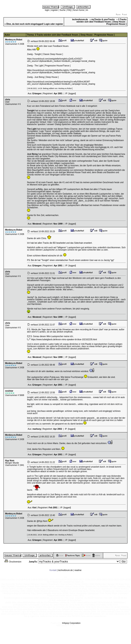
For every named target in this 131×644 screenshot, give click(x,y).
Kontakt (53, 570)
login (47, 10)
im (87, 10)
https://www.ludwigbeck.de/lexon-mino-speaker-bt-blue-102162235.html (64, 339)
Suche (63, 10)
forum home (78, 10)
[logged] (72, 94)
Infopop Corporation (71, 623)
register (54, 10)
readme (78, 570)
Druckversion (13, 562)
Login (47, 24)
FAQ (69, 10)
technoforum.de (65, 570)
